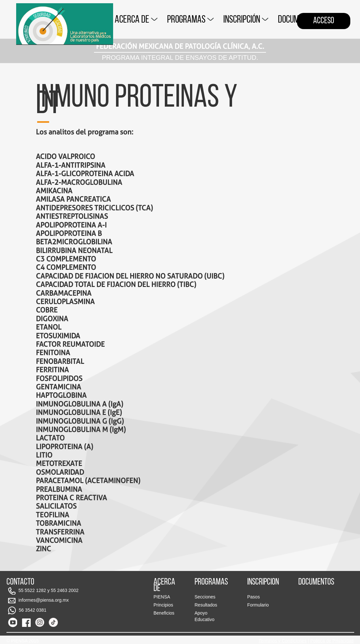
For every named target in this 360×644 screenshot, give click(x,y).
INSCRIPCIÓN (246, 20)
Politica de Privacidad (332, 641)
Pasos (254, 597)
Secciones (205, 597)
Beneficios (164, 613)
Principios (163, 605)
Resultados (206, 605)
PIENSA (162, 597)
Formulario (258, 605)
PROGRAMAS (190, 20)
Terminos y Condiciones (283, 641)
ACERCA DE (136, 20)
